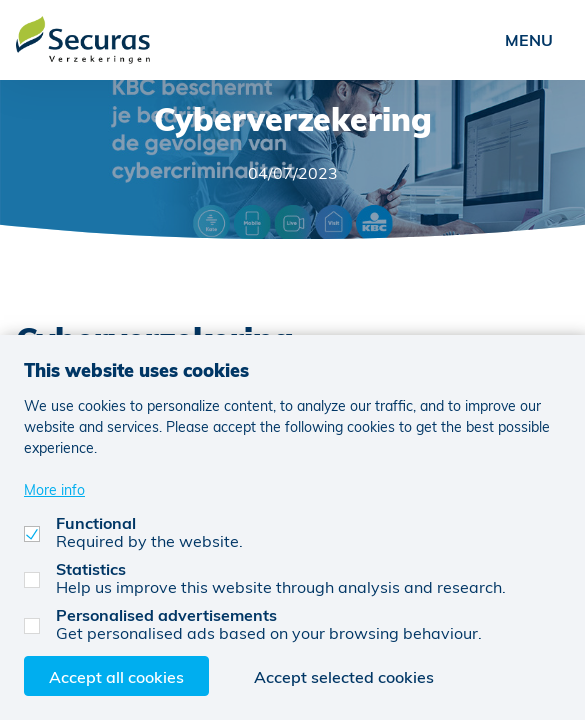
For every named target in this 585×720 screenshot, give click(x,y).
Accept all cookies (116, 676)
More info (54, 489)
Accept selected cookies (344, 676)
